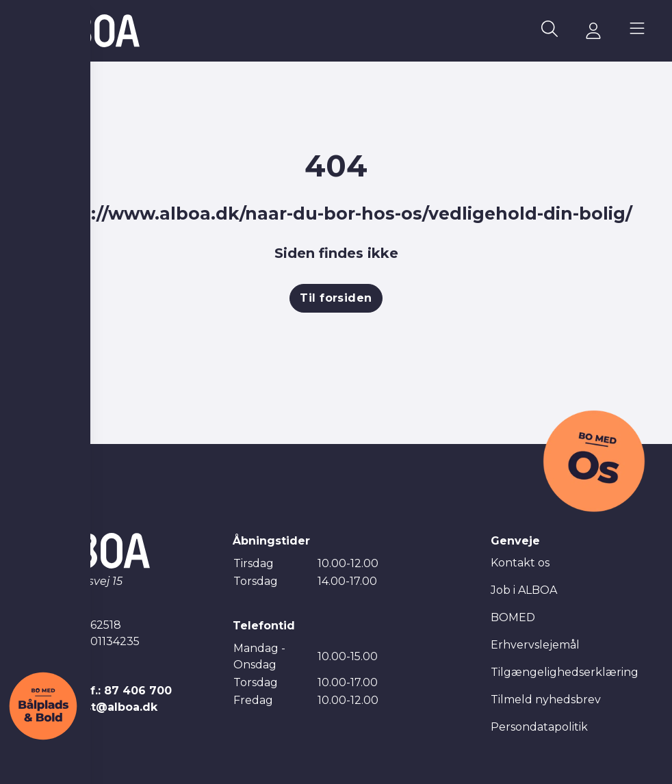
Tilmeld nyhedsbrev (546, 700)
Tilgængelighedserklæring (565, 672)
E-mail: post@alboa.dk (92, 707)
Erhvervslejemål (535, 645)
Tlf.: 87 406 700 (125, 691)
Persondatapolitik (539, 727)
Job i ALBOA (524, 590)
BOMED (513, 617)
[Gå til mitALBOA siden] (593, 31)
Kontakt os (520, 563)
